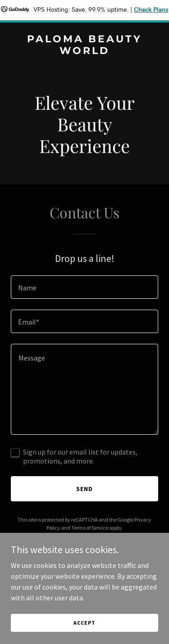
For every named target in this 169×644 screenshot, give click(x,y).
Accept (84, 623)
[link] (84, 51)
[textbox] (84, 287)
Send (84, 489)
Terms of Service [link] (90, 528)
